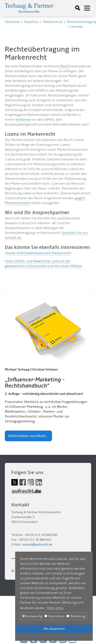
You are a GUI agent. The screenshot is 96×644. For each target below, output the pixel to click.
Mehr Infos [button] (55, 608)
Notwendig (32, 616)
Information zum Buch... (28, 436)
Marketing (76, 616)
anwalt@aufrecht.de (37, 545)
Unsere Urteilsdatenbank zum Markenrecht (38, 253)
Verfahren (23, 120)
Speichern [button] (35, 637)
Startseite (12, 22)
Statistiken (54, 616)
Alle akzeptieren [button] (54, 629)
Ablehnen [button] (73, 637)
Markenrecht (53, 22)
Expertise (31, 22)
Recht (64, 66)
